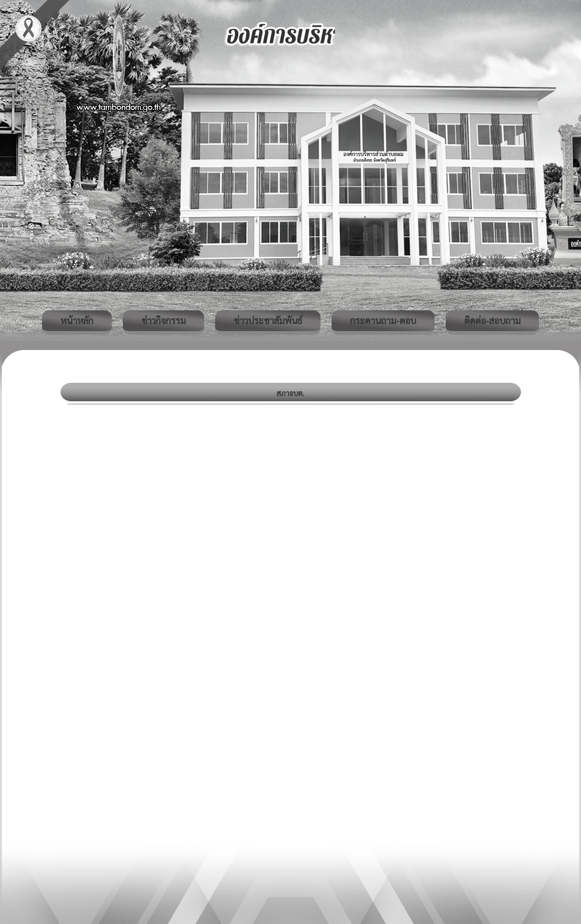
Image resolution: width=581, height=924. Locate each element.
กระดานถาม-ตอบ (383, 320)
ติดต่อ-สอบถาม (492, 320)
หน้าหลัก (77, 320)
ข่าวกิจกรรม (163, 320)
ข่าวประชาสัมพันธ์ (268, 320)
